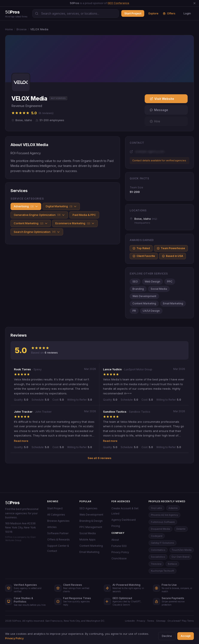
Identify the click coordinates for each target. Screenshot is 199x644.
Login (187, 13)
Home (9, 29)
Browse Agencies (58, 521)
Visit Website (162, 99)
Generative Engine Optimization (39, 215)
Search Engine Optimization (37, 232)
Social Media (159, 289)
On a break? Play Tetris (181, 621)
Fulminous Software (163, 522)
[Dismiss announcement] (194, 3)
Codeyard (157, 536)
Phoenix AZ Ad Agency (164, 515)
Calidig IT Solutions (163, 543)
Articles (52, 527)
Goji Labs (156, 508)
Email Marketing (173, 303)
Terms (151, 621)
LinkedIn (130, 621)
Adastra (173, 508)
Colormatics (158, 550)
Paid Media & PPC (84, 215)
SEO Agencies (88, 508)
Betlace (172, 564)
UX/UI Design (151, 311)
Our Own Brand (180, 557)
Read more (21, 441)
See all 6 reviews (99, 458)
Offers (169, 13)
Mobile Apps (87, 539)
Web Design (152, 282)
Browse (22, 29)
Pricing (116, 526)
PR (134, 311)
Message (159, 110)
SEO (135, 282)
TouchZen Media (182, 550)
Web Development (144, 296)
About (115, 540)
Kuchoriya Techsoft (163, 571)
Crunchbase (119, 558)
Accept (186, 636)
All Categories (56, 515)
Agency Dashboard (124, 520)
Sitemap (161, 621)
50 (12, 503)
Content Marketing (31, 223)
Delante (181, 529)
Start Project (133, 13)
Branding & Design (91, 521)
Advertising (26, 206)
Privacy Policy (120, 552)
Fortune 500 (119, 546)
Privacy (141, 621)
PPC (170, 282)
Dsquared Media (160, 529)
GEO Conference (118, 3)
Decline (167, 636)
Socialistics (158, 557)
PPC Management (91, 527)
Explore (153, 13)
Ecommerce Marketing (75, 223)
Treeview (156, 564)
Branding (138, 289)
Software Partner (58, 533)
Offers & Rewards (58, 539)
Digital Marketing (61, 206)
